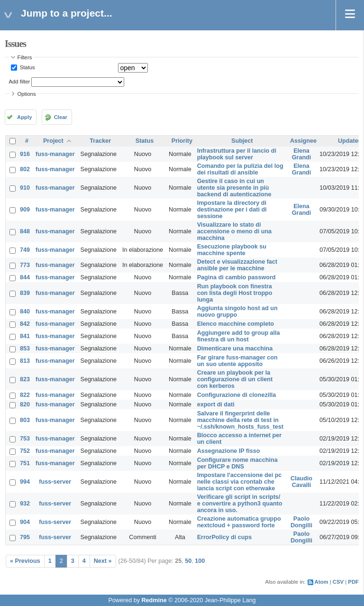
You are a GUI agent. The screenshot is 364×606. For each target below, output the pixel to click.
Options (27, 94)
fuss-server (55, 482)
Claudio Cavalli (301, 482)
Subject (242, 141)
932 (25, 504)
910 (25, 188)
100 (200, 561)
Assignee (303, 141)
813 (25, 361)
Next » (103, 561)
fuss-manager (55, 154)
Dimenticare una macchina (235, 349)
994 (25, 482)
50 (188, 561)
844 (25, 277)
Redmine (154, 600)
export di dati (216, 404)
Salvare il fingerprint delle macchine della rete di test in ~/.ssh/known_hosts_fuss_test (240, 420)
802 (25, 169)
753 (25, 439)
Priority (182, 141)
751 (25, 463)
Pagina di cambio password (237, 277)
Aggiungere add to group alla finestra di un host (239, 336)
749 (25, 250)
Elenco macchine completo (236, 324)
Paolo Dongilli (301, 522)
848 (25, 231)
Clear (61, 117)
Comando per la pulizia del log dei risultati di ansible (240, 169)
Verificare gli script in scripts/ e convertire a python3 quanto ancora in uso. (240, 504)
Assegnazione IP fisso (229, 451)
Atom (322, 582)
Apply (24, 117)
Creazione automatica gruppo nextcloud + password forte (239, 522)
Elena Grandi (302, 154)
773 (25, 265)
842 (25, 324)
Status (27, 67)
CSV (338, 582)
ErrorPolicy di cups (224, 537)
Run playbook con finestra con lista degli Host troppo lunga (235, 293)
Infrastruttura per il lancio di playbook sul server (237, 154)
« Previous (25, 561)
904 (25, 522)
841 (25, 336)
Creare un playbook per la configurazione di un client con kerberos (235, 379)
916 (25, 154)
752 (25, 451)
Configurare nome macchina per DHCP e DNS (237, 463)
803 (25, 420)
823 (25, 379)
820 (25, 404)
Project (53, 141)
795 (25, 537)
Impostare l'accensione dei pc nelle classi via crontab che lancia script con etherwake (240, 482)
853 (25, 349)
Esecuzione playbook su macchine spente (232, 250)
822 (25, 395)
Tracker (100, 141)
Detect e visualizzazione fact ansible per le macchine (237, 265)
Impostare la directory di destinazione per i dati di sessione (232, 210)
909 (25, 210)
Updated (350, 141)
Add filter (20, 82)
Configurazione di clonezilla (237, 395)
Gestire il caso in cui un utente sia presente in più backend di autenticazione (234, 188)
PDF (353, 582)
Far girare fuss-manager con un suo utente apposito (237, 361)
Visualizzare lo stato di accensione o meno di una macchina (234, 231)
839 (25, 293)
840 (25, 312)
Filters (25, 57)
